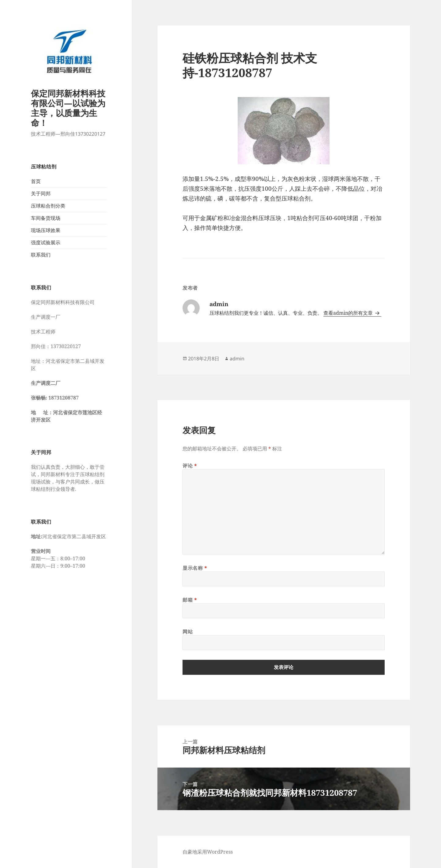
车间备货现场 (46, 218)
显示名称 (195, 568)
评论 (190, 466)
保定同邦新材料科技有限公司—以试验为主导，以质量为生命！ (68, 108)
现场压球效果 (46, 230)
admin (237, 359)
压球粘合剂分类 (48, 206)
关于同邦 (41, 194)
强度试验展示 (46, 242)
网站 (188, 632)
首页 (36, 181)
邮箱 (190, 600)
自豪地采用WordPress (208, 852)
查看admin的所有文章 (349, 313)
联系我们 (41, 255)
